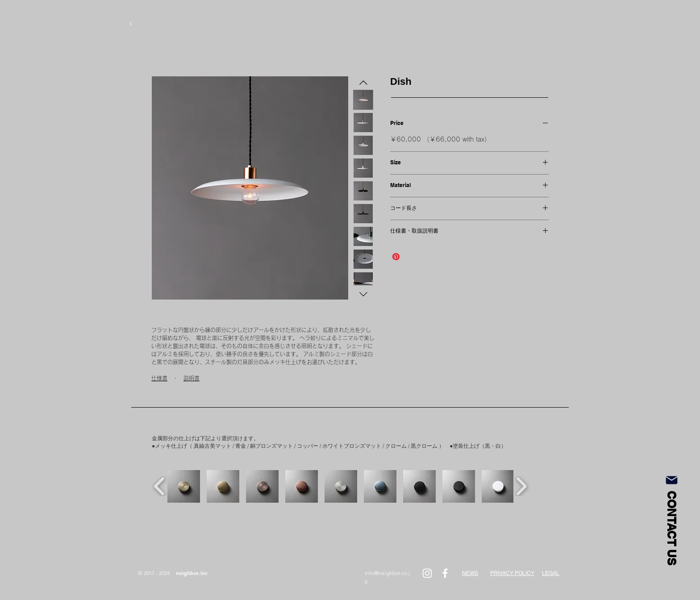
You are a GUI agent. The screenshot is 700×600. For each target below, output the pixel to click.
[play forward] (521, 486)
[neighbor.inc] (192, 573)
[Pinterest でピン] (396, 257)
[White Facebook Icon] (445, 573)
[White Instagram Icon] (427, 573)
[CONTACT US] (671, 519)
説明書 (192, 378)
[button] (184, 486)
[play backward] (160, 486)
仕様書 (159, 378)
